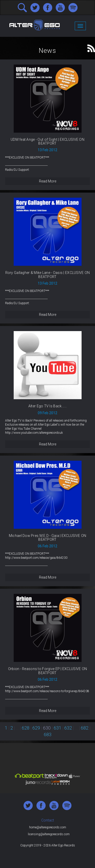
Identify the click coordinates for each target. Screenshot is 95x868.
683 (48, 734)
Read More (48, 181)
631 (58, 728)
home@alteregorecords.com (48, 827)
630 (47, 728)
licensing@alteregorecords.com (49, 834)
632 (68, 728)
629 (36, 728)
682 (85, 728)
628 (26, 728)
